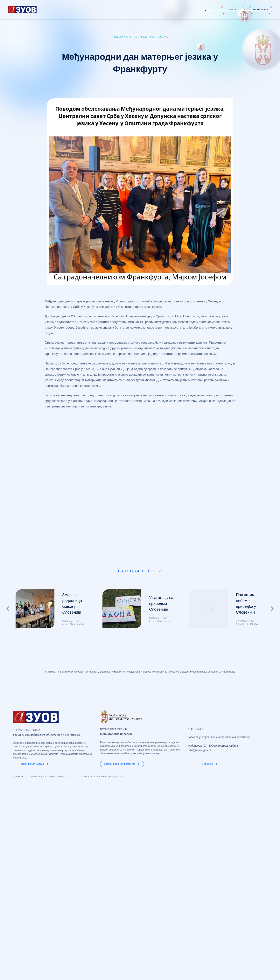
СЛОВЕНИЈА (71, 496)
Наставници (261, 10)
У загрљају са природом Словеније (161, 479)
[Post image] (35, 484)
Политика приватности (49, 652)
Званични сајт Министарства (122, 640)
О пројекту (210, 640)
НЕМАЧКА (120, 37)
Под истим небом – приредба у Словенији (246, 479)
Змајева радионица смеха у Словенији (72, 479)
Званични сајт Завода (34, 640)
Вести (232, 10)
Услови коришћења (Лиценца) (100, 652)
